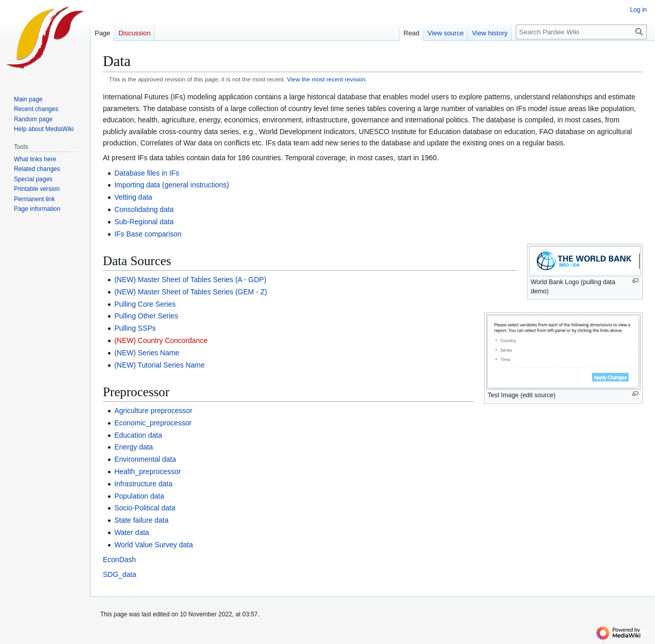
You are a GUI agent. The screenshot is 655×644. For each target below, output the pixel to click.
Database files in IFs (147, 173)
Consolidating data (144, 209)
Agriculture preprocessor (153, 411)
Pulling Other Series (146, 316)
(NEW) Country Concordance (161, 340)
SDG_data (119, 574)
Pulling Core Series (145, 304)
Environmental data (145, 459)
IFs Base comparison (148, 234)
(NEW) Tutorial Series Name (159, 365)
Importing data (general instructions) (171, 185)
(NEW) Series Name (147, 353)
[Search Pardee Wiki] (581, 32)
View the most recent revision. (327, 79)
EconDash (119, 560)
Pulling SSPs (135, 328)
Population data (139, 496)
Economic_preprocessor (153, 423)
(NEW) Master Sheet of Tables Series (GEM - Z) (190, 292)
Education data (138, 435)
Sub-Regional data (144, 222)
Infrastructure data (143, 484)
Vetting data (133, 197)
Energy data (134, 447)
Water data (132, 532)
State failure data (141, 520)
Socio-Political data (145, 508)
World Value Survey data (154, 545)
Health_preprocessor (147, 471)
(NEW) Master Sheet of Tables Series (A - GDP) (190, 280)
